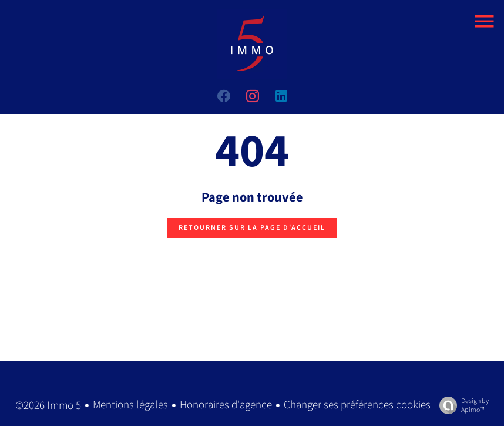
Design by (461, 405)
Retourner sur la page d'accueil (252, 228)
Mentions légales (130, 405)
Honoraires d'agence (226, 405)
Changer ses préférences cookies (357, 405)
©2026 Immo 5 (48, 406)
